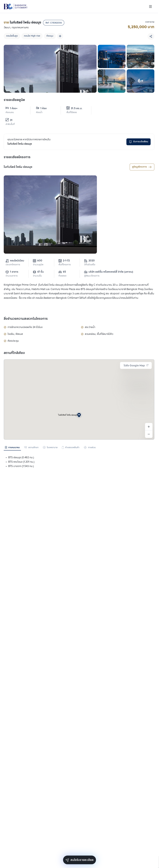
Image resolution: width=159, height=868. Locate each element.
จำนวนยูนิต (38, 265)
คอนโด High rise (32, 36)
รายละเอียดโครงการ (17, 157)
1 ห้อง (41, 108)
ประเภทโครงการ (13, 265)
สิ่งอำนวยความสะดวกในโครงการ (26, 319)
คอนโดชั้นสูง (12, 36)
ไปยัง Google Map (136, 366)
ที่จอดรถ (62, 276)
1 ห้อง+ (12, 108)
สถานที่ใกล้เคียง (14, 353)
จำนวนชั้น (37, 276)
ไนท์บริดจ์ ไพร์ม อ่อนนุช (18, 167)
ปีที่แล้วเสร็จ (90, 265)
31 (9, 120)
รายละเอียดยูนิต (14, 100)
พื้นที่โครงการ (65, 265)
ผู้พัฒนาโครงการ (92, 276)
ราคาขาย (150, 22)
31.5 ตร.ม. (74, 108)
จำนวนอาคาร (12, 276)
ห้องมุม (50, 36)
